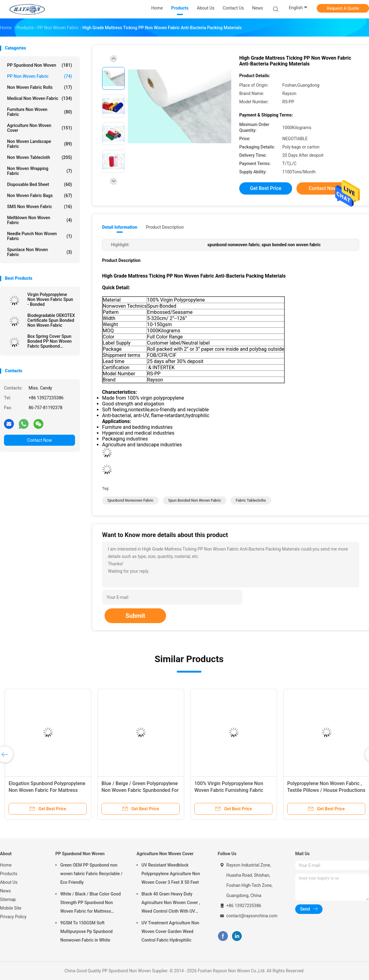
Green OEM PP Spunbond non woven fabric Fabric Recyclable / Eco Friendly (91, 874)
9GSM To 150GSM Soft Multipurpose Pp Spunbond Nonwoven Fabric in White (86, 931)
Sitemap (8, 899)
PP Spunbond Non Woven (40, 65)
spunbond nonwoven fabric (130, 500)
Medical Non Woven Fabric (40, 98)
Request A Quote (343, 8)
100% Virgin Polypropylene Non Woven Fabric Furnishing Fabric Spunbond (229, 790)
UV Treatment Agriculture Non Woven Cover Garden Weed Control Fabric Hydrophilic (170, 931)
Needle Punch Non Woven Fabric (40, 236)
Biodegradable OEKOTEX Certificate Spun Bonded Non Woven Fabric (51, 320)
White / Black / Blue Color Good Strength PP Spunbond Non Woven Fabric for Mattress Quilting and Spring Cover (91, 903)
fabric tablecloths (251, 500)
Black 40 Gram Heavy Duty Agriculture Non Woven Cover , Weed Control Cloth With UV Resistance (171, 903)
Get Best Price (266, 188)
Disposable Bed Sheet (40, 184)
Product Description (165, 227)
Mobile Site (11, 908)
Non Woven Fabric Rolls (40, 87)
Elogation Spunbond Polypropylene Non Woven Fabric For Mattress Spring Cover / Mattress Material (47, 790)
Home (6, 865)
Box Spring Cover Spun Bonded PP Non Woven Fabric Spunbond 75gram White (50, 341)
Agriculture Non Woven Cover (40, 128)
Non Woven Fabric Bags (40, 196)
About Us (9, 882)
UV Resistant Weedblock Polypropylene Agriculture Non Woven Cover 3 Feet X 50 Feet (171, 874)
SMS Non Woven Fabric (40, 207)
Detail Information (120, 227)
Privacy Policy (13, 917)
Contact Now (40, 440)
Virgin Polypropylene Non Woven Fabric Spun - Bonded (50, 299)
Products (9, 874)
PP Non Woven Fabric (40, 76)
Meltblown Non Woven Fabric (40, 220)
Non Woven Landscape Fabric (40, 144)
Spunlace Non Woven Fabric (40, 252)
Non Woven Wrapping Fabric (40, 171)
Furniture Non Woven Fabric (40, 112)
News (5, 891)
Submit (135, 616)
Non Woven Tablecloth (40, 157)
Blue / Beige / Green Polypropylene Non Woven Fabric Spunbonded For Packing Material (140, 790)
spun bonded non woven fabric (195, 500)
